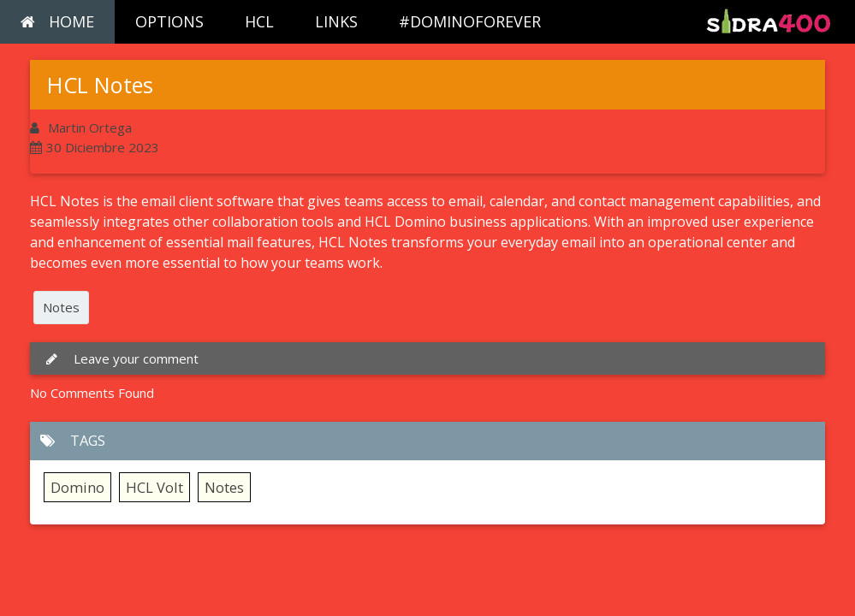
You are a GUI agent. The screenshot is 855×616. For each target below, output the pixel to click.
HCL (259, 21)
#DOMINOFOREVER (470, 21)
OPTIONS (169, 21)
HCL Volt (154, 487)
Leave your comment (121, 358)
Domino (77, 487)
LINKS (336, 21)
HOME (57, 21)
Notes (61, 307)
